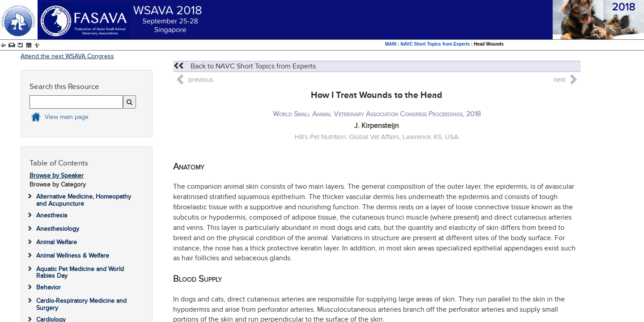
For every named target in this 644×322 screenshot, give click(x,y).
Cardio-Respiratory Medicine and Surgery (81, 304)
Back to (244, 66)
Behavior (49, 287)
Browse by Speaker (57, 176)
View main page (67, 117)
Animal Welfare (57, 242)
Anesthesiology (58, 229)
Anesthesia (52, 215)
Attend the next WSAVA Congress (67, 56)
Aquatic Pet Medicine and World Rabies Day (80, 272)
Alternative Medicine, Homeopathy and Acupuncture (84, 200)
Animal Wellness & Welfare (73, 256)
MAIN (391, 44)
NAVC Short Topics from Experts (435, 44)
